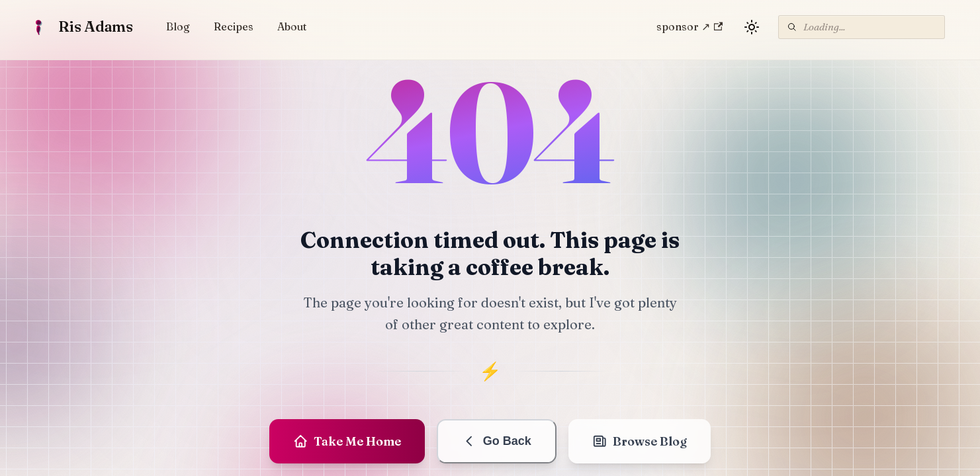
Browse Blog (640, 441)
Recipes (234, 26)
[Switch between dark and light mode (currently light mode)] (752, 27)
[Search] (862, 27)
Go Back (497, 441)
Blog (178, 26)
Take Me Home (347, 441)
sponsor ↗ (690, 26)
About (292, 26)
